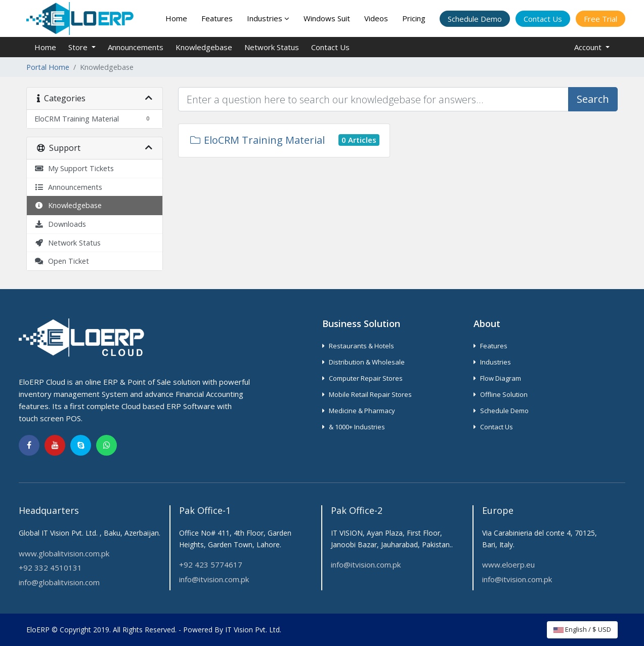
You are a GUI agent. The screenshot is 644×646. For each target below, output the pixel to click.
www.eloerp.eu (508, 564)
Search (593, 99)
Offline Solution (501, 394)
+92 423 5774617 (211, 564)
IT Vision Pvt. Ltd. (253, 630)
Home (176, 18)
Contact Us (543, 19)
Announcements (136, 47)
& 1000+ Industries (354, 427)
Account (589, 47)
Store (79, 47)
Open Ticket (62, 261)
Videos (376, 18)
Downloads (60, 224)
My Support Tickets (74, 168)
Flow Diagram (497, 378)
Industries (268, 18)
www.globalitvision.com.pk (64, 553)
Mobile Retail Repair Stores (367, 394)
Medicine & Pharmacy (359, 411)
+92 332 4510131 (50, 568)
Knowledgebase (204, 47)
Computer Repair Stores (362, 378)
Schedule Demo (475, 19)
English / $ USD (582, 629)
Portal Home (48, 67)
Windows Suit (327, 18)
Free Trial (600, 19)
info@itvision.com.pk (214, 579)
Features (217, 18)
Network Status (272, 47)
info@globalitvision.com (59, 582)
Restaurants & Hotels (358, 346)
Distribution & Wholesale (363, 362)
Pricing (414, 18)
